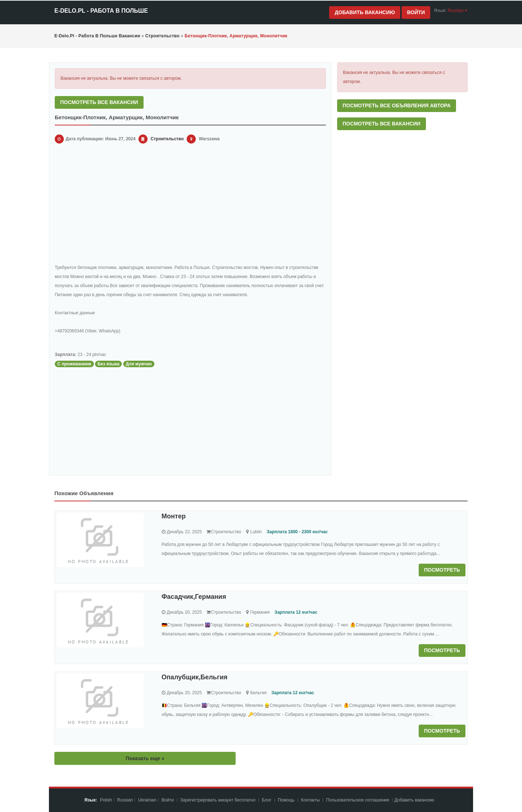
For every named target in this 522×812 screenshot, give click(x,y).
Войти (416, 12)
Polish (106, 800)
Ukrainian (147, 800)
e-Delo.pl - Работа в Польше (101, 11)
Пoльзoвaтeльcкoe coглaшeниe (358, 800)
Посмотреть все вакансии (99, 102)
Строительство (167, 139)
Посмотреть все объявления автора (397, 105)
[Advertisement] (190, 205)
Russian (125, 800)
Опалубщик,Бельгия (195, 677)
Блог (267, 800)
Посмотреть (442, 570)
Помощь (286, 800)
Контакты (311, 800)
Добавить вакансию (365, 12)
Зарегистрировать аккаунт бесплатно (218, 800)
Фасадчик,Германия (194, 597)
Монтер (174, 516)
